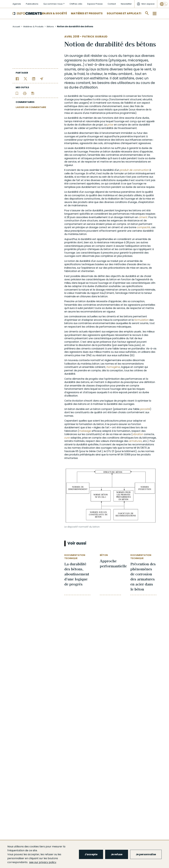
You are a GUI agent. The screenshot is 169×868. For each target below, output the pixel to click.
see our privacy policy (43, 862)
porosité (145, 409)
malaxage (85, 431)
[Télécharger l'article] (33, 93)
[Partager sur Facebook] (17, 79)
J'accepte (91, 854)
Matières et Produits (87, 13)
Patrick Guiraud (95, 37)
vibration (138, 434)
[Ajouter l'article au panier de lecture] (17, 93)
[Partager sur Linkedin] (34, 79)
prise (110, 125)
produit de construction (134, 170)
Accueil (16, 27)
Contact (112, 4)
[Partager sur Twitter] (25, 79)
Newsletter (126, 4)
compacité (144, 227)
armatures (135, 441)
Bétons (50, 27)
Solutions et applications (127, 13)
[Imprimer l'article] (25, 93)
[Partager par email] (42, 79)
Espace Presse (95, 4)
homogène (113, 367)
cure (67, 438)
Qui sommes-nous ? (54, 4)
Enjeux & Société (54, 13)
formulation (141, 320)
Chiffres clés (76, 4)
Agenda (17, 4)
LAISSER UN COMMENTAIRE (31, 107)
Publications (32, 4)
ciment (143, 217)
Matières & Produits (33, 27)
